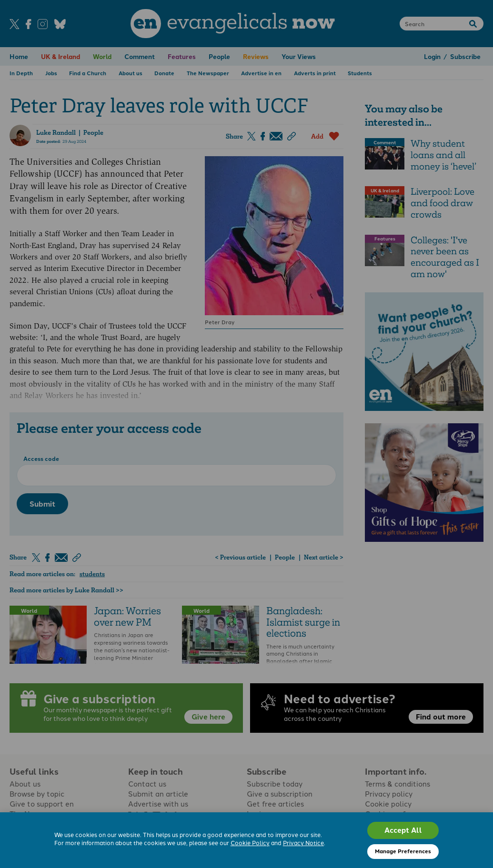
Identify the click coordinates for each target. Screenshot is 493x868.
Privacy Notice (303, 843)
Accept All (403, 830)
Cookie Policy (250, 843)
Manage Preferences (403, 851)
